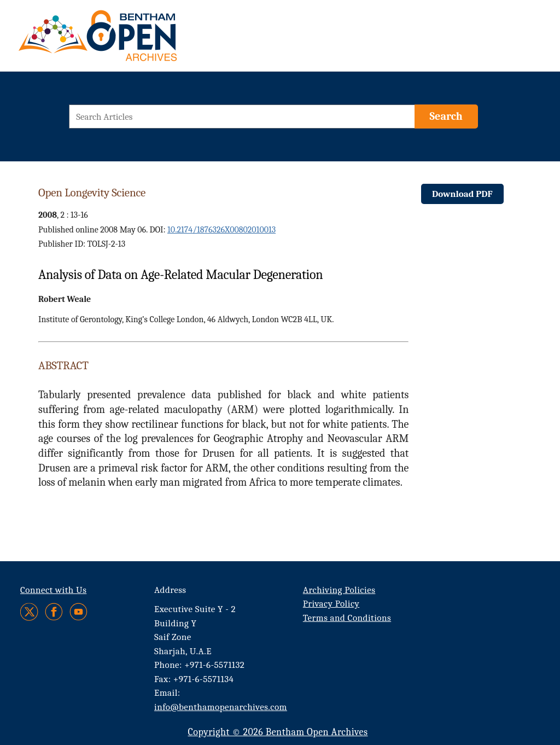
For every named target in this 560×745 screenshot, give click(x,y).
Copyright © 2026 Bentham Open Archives (278, 732)
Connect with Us (53, 590)
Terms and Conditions (347, 618)
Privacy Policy (331, 604)
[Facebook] (54, 612)
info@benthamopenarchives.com (221, 707)
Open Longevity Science (92, 193)
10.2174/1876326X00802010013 (221, 230)
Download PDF (462, 194)
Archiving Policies (339, 590)
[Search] (446, 117)
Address (170, 590)
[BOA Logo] (130, 40)
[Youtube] (78, 612)
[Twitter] (30, 612)
